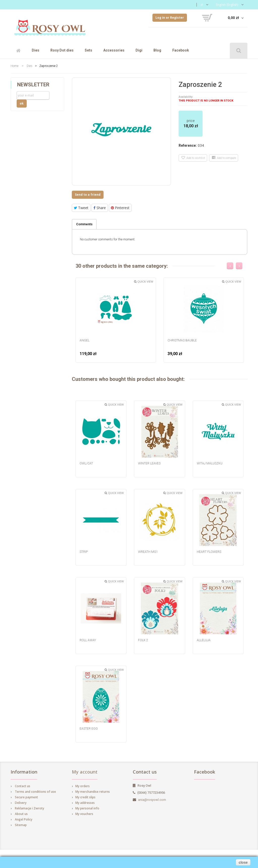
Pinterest (120, 208)
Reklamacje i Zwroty (29, 808)
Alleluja (204, 640)
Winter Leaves (149, 463)
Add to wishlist (193, 158)
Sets (88, 50)
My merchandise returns (93, 792)
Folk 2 (143, 640)
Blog (157, 50)
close (243, 862)
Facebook (181, 50)
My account (85, 772)
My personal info (87, 808)
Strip (84, 552)
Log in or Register (170, 18)
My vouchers (84, 814)
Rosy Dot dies (62, 50)
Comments (84, 224)
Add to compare (224, 158)
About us (21, 814)
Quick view (144, 281)
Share (100, 208)
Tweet (81, 208)
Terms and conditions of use (35, 792)
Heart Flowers (209, 552)
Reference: (188, 145)
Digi (139, 50)
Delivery (21, 803)
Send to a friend (88, 195)
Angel (85, 340)
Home (14, 66)
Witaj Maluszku (210, 463)
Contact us (23, 786)
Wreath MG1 (148, 552)
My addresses (85, 803)
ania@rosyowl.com (152, 800)
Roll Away (88, 640)
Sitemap (21, 825)
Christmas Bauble (182, 340)
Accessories (114, 50)
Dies (36, 50)
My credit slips (85, 797)
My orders (83, 786)
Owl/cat (86, 463)
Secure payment (26, 797)
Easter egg (89, 729)
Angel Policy (24, 819)
